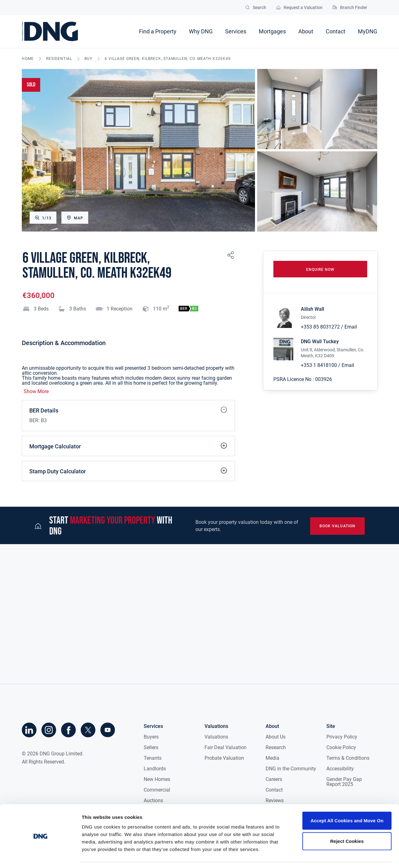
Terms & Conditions (348, 758)
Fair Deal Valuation (226, 747)
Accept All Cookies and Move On (347, 802)
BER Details (128, 410)
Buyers (151, 737)
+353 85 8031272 (320, 328)
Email (351, 328)
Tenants (153, 758)
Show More (36, 392)
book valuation (337, 526)
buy (88, 59)
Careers (274, 779)
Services (236, 31)
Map (75, 218)
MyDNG (368, 31)
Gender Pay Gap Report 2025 (344, 782)
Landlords (155, 769)
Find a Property (158, 31)
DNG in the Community (291, 769)
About (306, 31)
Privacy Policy (342, 737)
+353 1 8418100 (319, 366)
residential (59, 59)
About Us (276, 737)
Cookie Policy (341, 747)
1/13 (43, 218)
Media (272, 758)
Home (28, 59)
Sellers (151, 747)
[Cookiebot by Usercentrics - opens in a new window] (40, 856)
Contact (336, 31)
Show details (327, 856)
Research (276, 747)
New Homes (157, 779)
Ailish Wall (312, 310)
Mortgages (272, 31)
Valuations (216, 737)
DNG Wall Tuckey (320, 342)
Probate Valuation (224, 758)
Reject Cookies (347, 822)
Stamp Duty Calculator (128, 471)
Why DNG (201, 31)
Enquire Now (320, 270)
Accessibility (340, 769)
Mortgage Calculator (128, 446)
